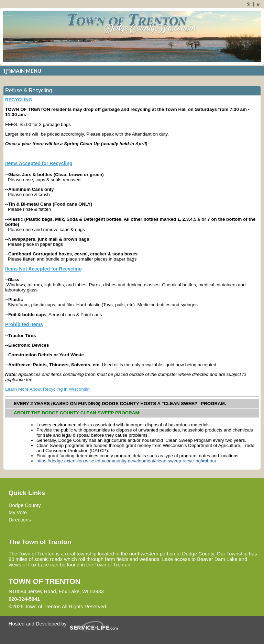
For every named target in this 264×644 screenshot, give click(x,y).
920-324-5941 (24, 599)
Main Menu (22, 71)
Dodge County (25, 505)
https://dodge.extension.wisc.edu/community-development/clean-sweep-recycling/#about (126, 461)
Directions (20, 520)
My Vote (18, 513)
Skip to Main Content (136, 607)
